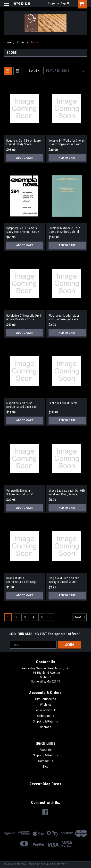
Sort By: (34, 71)
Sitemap (45, 727)
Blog (45, 767)
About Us (46, 750)
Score (34, 43)
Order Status (46, 716)
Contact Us (46, 761)
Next (81, 617)
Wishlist (45, 705)
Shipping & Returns (45, 722)
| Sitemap (60, 864)
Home (8, 43)
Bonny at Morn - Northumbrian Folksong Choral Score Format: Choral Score (24, 580)
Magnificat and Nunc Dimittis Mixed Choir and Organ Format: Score (22, 405)
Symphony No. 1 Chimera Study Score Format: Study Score (23, 230)
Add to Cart (25, 158)
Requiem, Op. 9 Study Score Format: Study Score (24, 142)
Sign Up (66, 3)
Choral (21, 43)
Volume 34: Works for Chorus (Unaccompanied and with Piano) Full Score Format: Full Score (67, 143)
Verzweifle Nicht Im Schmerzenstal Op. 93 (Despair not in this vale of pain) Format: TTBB (23, 493)
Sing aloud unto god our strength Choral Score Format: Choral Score (64, 580)
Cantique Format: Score (63, 403)
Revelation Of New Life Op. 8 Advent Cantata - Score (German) (24, 318)
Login (52, 3)
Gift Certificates (46, 699)
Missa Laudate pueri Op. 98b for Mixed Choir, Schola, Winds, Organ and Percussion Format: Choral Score (67, 493)
